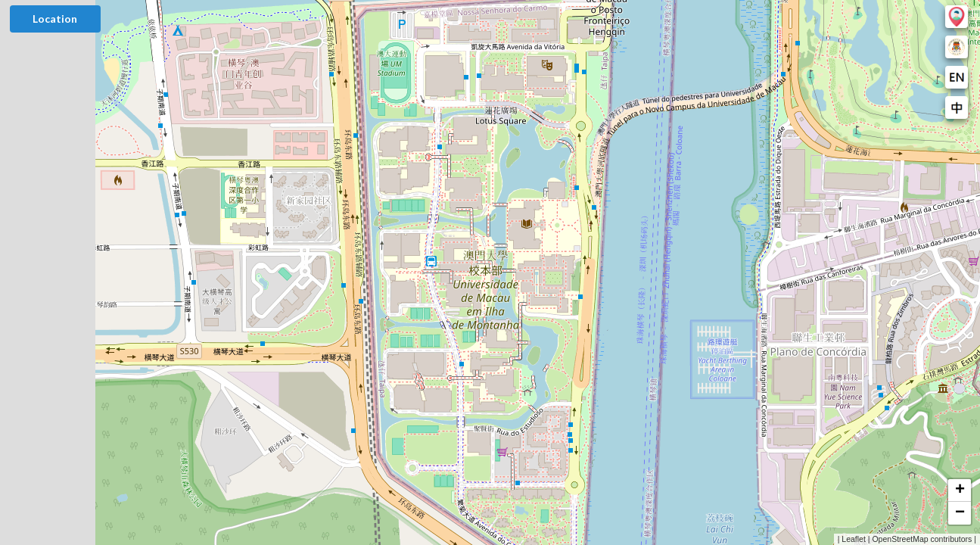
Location (55, 19)
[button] (960, 490)
